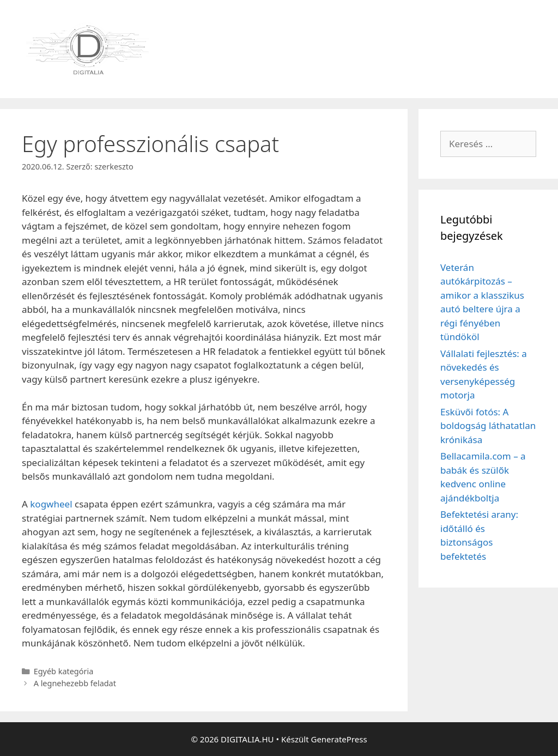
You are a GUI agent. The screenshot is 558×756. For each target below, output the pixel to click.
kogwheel (51, 504)
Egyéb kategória (64, 671)
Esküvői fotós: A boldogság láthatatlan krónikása (488, 426)
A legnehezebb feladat (75, 683)
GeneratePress (339, 739)
